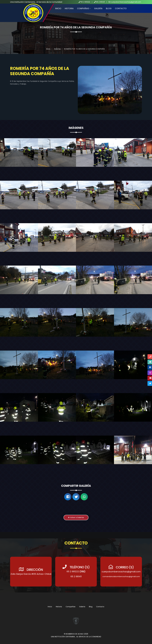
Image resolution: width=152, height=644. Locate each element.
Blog (109, 8)
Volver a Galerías (76, 517)
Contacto (121, 8)
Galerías (57, 49)
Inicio (58, 8)
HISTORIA (69, 8)
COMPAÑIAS (83, 8)
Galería (98, 8)
